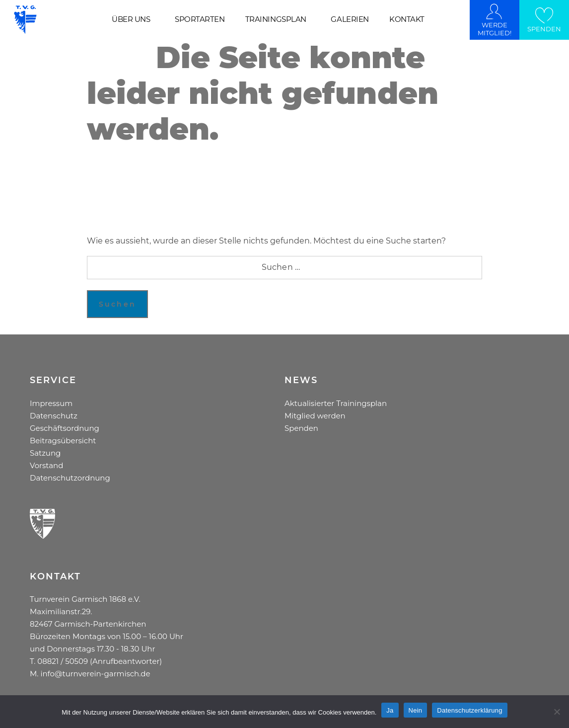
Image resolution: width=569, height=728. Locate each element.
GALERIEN (350, 19)
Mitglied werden (315, 416)
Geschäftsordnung (65, 428)
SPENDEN (544, 29)
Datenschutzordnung (70, 478)
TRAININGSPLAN (276, 19)
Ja (390, 710)
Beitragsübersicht (63, 441)
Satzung (45, 453)
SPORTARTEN (200, 19)
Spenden (301, 428)
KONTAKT (407, 19)
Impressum (51, 403)
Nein (416, 710)
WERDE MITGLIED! (495, 29)
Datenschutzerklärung (469, 710)
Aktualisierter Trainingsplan (336, 403)
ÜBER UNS (131, 19)
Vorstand (46, 465)
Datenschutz (54, 416)
